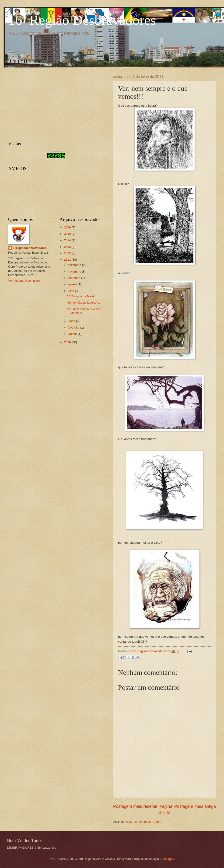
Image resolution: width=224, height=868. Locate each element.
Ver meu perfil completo (24, 281)
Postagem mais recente (135, 806)
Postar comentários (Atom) (143, 822)
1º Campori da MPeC (81, 296)
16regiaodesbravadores (30, 248)
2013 (68, 247)
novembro (75, 271)
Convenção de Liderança (84, 303)
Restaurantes (56, 151)
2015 (68, 234)
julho (71, 291)
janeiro (73, 334)
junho (72, 321)
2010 (68, 342)
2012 (68, 253)
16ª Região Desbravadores (82, 20)
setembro (74, 278)
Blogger (169, 859)
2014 (68, 240)
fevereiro (74, 327)
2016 (68, 227)
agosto (73, 284)
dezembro (75, 265)
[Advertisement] (43, 104)
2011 (68, 260)
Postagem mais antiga (195, 806)
